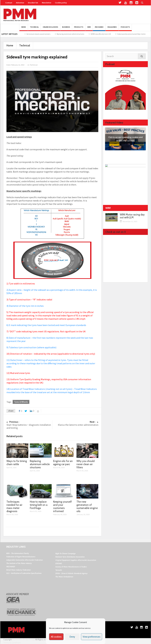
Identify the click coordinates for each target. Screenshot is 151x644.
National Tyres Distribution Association (70, 557)
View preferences (92, 637)
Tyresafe (59, 570)
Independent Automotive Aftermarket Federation (25, 560)
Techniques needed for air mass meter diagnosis (14, 506)
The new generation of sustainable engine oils (87, 506)
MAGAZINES (112, 29)
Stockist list (33, 3)
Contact (9, 3)
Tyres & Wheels (21, 402)
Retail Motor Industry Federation (19, 570)
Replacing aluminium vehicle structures (76, 34)
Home (10, 45)
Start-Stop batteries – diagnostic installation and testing (29, 425)
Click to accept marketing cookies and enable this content (125, 139)
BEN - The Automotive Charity (18, 553)
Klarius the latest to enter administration (75, 423)
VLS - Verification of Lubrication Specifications (24, 573)
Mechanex (99, 29)
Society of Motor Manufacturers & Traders (71, 567)
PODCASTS (125, 29)
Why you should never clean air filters (86, 464)
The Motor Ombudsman (64, 577)
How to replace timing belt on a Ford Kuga (39, 505)
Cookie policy (61, 3)
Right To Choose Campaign (65, 553)
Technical (34, 29)
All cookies (56, 637)
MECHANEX (11, 567)
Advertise (20, 3)
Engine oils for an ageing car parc (63, 463)
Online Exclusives (50, 29)
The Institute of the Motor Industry (19, 563)
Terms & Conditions (12, 642)
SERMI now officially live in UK (107, 34)
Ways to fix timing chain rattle (17, 463)
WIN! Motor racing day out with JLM (132, 216)
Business (66, 29)
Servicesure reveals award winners (44, 34)
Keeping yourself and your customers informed (62, 506)
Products (79, 29)
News (24, 29)
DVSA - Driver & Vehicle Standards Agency (71, 573)
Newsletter (47, 3)
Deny (72, 637)
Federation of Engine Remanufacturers (21, 557)
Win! (89, 29)
